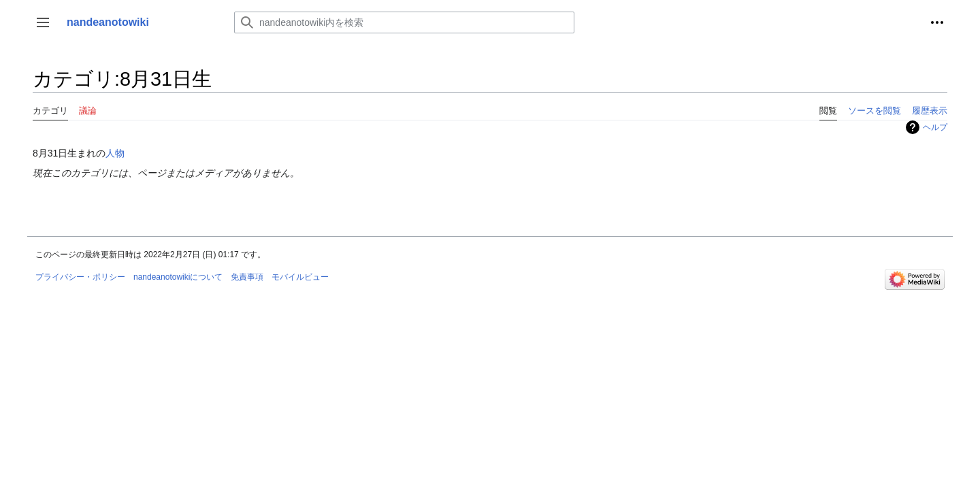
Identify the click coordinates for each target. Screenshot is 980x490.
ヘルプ (935, 127)
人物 (115, 153)
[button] (43, 22)
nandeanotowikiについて (178, 277)
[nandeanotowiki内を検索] (404, 22)
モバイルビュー (300, 277)
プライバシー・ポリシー (80, 277)
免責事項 (247, 277)
